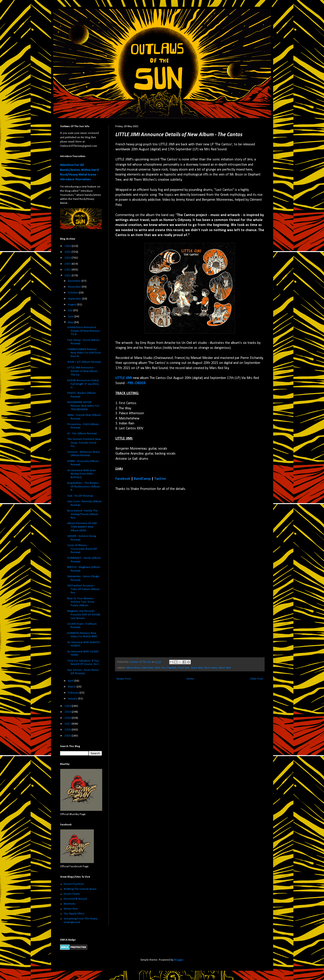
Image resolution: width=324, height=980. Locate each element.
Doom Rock (147, 668)
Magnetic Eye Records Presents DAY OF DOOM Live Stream (84, 615)
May (71, 322)
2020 (68, 706)
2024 (68, 258)
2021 (68, 276)
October (73, 293)
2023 (68, 264)
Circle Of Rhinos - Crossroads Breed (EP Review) (82, 549)
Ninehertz (70, 904)
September (75, 299)
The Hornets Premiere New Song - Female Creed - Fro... (84, 443)
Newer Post (124, 679)
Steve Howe (211, 668)
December (75, 281)
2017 (68, 724)
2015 (68, 736)
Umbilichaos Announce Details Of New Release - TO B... (84, 331)
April (71, 681)
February (74, 693)
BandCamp (142, 479)
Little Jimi (160, 668)
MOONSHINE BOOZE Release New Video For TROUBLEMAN (83, 406)
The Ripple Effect (74, 914)
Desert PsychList (74, 884)
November (75, 287)
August (73, 305)
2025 (68, 252)
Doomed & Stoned (75, 899)
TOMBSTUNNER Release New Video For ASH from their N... (84, 353)
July (71, 310)
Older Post (256, 679)
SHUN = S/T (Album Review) (84, 362)
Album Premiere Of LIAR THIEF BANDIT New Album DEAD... (82, 527)
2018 (68, 718)
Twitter (160, 479)
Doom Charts (72, 894)
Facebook (123, 479)
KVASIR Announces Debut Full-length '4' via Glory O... (83, 384)
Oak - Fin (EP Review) (80, 496)
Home (190, 679)
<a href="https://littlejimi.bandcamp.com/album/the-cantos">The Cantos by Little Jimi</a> (155, 574)
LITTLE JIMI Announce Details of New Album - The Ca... (83, 371)
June (71, 317)
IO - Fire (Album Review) (82, 434)
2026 (68, 246)
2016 (68, 730)
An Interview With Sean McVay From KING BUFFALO (82, 474)
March (72, 687)
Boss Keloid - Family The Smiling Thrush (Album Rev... (83, 514)
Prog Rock (172, 668)
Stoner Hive (71, 909)
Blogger (179, 960)
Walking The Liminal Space (80, 889)
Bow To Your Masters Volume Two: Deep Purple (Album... (81, 602)
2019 (68, 712)
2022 (68, 270)
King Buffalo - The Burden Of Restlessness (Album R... (84, 487)
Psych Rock (184, 668)
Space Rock (197, 668)
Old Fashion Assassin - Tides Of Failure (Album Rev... (83, 589)
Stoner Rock (225, 668)
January (73, 699)
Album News (133, 668)
